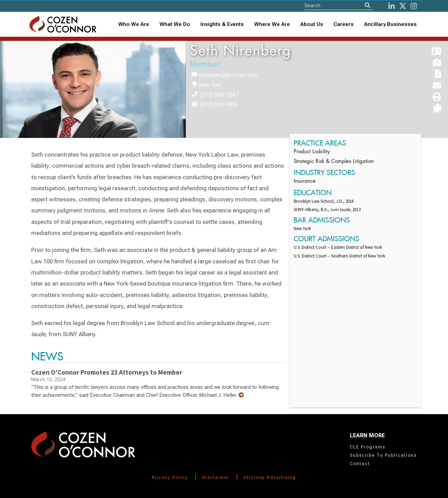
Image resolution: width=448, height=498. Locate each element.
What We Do (175, 24)
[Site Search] (339, 5)
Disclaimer (216, 478)
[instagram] (414, 6)
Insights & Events (222, 24)
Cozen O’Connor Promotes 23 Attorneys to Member (107, 372)
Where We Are (272, 24)
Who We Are (134, 24)
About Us (312, 24)
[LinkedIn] (391, 6)
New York (210, 85)
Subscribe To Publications (383, 455)
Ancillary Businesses (390, 24)
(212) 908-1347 (219, 95)
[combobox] (222, 24)
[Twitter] (403, 6)
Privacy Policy (170, 478)
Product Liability (312, 152)
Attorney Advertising (270, 478)
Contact (360, 464)
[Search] (368, 5)
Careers (344, 24)
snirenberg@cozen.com (228, 75)
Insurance (305, 181)
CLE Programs (368, 447)
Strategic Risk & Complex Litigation (334, 162)
